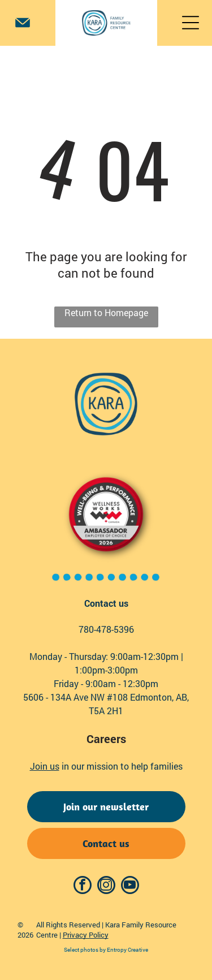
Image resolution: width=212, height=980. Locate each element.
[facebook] (83, 886)
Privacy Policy (86, 935)
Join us (45, 766)
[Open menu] (191, 23)
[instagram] (106, 886)
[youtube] (130, 886)
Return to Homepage (106, 312)
